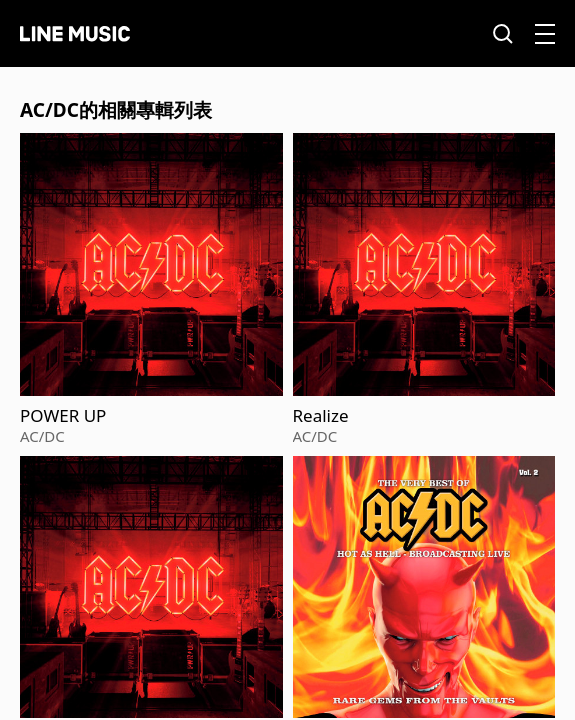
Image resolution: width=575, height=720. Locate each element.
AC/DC (42, 436)
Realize (321, 416)
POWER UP (63, 416)
